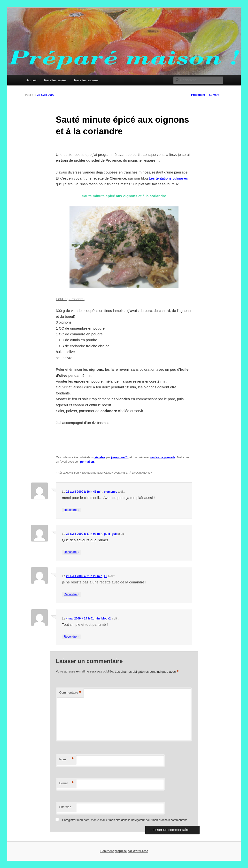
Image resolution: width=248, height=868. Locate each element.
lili (105, 576)
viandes (100, 457)
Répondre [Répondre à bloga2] (71, 637)
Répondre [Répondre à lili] (71, 594)
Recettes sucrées (86, 80)
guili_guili (111, 534)
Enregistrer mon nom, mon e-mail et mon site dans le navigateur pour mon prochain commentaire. (125, 820)
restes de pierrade (163, 457)
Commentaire (70, 693)
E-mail (66, 783)
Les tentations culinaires (168, 178)
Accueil (31, 80)
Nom (66, 759)
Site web (65, 807)
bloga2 (106, 619)
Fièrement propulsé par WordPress (124, 851)
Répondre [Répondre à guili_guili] (71, 552)
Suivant (216, 95)
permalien (87, 462)
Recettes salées (55, 80)
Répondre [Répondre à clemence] (71, 510)
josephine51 (120, 457)
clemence (111, 492)
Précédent (196, 95)
